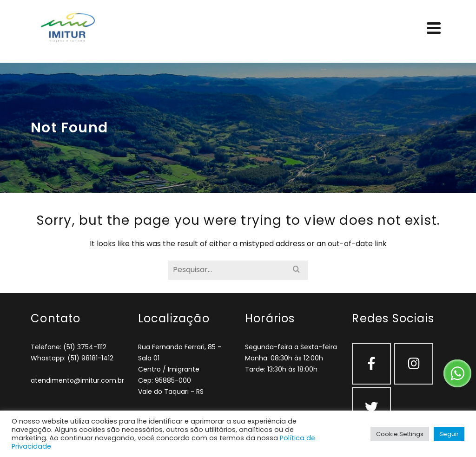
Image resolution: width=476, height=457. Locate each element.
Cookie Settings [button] (400, 434)
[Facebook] (371, 364)
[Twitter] (371, 408)
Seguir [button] (449, 434)
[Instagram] (414, 364)
